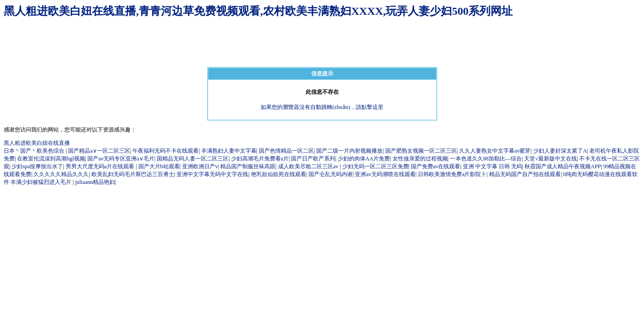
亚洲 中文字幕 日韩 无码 (493, 166)
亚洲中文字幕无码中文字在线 (212, 174)
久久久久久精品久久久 (61, 174)
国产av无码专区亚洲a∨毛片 (121, 159)
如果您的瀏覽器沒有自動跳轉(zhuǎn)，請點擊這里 (322, 107)
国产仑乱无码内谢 (331, 174)
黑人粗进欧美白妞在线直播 (37, 143)
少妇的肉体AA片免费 (364, 159)
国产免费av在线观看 (436, 166)
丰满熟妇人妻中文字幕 (229, 151)
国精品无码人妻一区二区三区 (193, 159)
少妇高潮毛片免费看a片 (260, 159)
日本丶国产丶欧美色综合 (35, 151)
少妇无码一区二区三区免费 (376, 166)
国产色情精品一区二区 (286, 151)
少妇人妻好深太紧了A (560, 151)
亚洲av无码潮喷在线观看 (385, 174)
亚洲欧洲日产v (200, 166)
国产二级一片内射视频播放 (349, 151)
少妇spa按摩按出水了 (37, 166)
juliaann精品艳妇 (95, 182)
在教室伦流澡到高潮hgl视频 (51, 159)
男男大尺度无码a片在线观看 (101, 166)
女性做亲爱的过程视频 (420, 159)
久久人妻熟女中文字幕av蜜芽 (495, 151)
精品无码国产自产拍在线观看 (525, 174)
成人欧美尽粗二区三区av (309, 166)
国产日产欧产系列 (313, 159)
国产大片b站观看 (159, 166)
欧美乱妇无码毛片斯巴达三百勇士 (133, 174)
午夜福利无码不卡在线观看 (165, 151)
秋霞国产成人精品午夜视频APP (563, 166)
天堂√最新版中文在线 (550, 159)
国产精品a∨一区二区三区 (99, 151)
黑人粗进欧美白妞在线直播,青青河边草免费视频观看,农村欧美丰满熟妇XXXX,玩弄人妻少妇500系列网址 (258, 11)
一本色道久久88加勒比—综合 (486, 159)
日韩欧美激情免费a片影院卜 (452, 174)
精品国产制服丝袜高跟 (248, 166)
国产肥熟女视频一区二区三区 (421, 151)
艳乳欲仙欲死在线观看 (279, 174)
